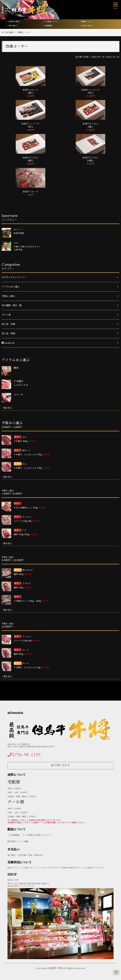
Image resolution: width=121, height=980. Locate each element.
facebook (8, 343)
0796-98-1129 (26, 755)
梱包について (86, 22)
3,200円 (30, 130)
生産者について (51, 22)
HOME (9, 32)
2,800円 (30, 164)
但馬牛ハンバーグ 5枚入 (31, 125)
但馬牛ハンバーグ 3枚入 (90, 91)
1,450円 (31, 96)
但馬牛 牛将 (56, 968)
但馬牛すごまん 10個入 (90, 159)
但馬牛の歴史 (14, 22)
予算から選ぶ (8, 296)
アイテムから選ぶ (10, 287)
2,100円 (91, 96)
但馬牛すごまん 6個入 (31, 159)
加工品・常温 (8, 333)
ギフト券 (6, 315)
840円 (31, 195)
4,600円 (90, 164)
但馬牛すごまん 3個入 (90, 125)
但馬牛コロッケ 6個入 (31, 91)
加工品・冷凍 (8, 324)
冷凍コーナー (24, 32)
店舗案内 (48, 26)
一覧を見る (7, 408)
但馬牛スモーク (31, 192)
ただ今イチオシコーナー (14, 277)
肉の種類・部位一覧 (12, 305)
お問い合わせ (86, 26)
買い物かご (13, 26)
